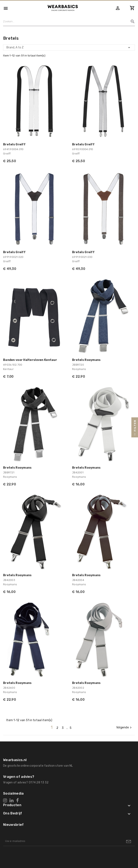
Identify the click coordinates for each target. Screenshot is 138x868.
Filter (135, 429)
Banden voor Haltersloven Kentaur (30, 360)
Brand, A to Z (69, 48)
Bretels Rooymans (86, 360)
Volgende (124, 728)
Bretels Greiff (14, 144)
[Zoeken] (67, 21)
